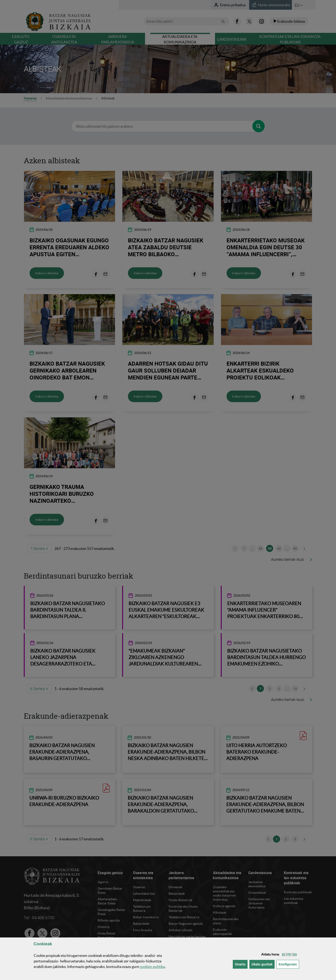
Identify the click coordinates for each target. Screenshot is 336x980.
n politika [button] (152, 967)
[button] (283, 954)
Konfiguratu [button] (289, 964)
